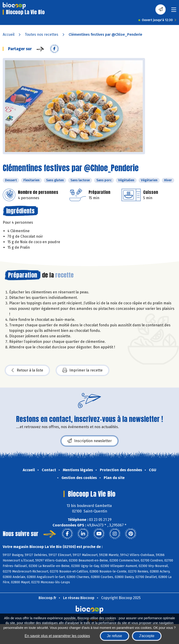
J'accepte (147, 636)
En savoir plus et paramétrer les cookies (57, 636)
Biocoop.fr (47, 598)
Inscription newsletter (89, 441)
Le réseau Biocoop (79, 598)
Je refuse (115, 636)
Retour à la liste (27, 370)
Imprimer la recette (83, 370)
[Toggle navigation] (174, 11)
